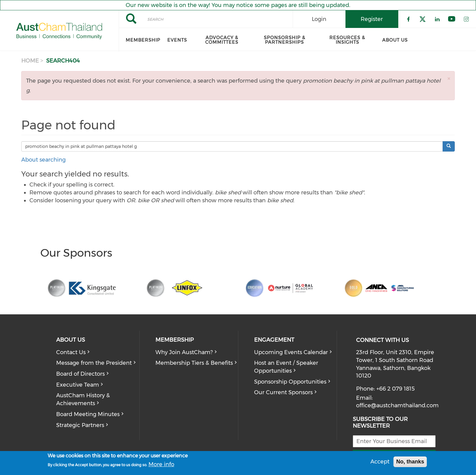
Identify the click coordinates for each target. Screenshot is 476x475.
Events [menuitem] (177, 40)
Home (30, 61)
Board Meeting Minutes (88, 414)
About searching (43, 160)
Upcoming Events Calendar (291, 352)
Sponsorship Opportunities (290, 382)
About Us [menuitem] (395, 40)
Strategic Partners (80, 425)
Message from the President (94, 363)
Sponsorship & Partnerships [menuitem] (285, 40)
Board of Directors (80, 374)
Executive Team (78, 385)
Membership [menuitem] (143, 40)
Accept (380, 462)
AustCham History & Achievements (83, 399)
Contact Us (71, 352)
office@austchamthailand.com (397, 405)
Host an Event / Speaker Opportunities (286, 367)
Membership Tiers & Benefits (194, 363)
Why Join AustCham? (184, 352)
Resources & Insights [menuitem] (347, 40)
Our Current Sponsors (283, 392)
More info (161, 464)
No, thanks (410, 462)
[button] (449, 79)
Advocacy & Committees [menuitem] (222, 40)
